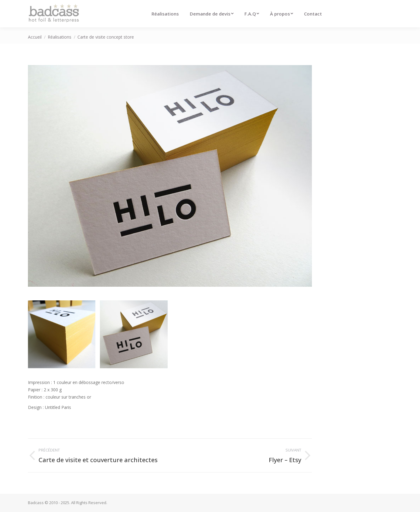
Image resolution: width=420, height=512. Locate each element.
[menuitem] (165, 14)
